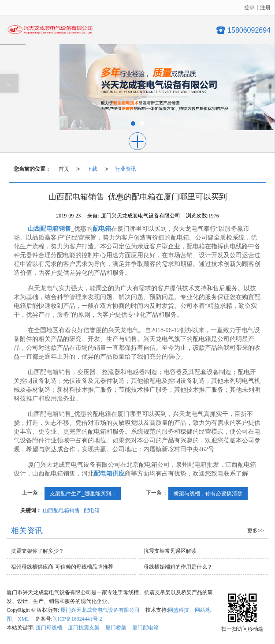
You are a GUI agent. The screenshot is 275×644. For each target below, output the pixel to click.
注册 (265, 7)
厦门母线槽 (49, 628)
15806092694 (249, 30)
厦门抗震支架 (84, 628)
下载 (92, 169)
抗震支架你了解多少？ (37, 551)
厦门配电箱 (145, 628)
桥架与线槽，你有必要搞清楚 (208, 494)
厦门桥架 (116, 628)
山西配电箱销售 (61, 510)
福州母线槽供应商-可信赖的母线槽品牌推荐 (62, 567)
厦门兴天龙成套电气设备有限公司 (100, 610)
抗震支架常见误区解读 (170, 551)
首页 (64, 169)
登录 (249, 7)
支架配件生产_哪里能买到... (83, 494)
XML (24, 619)
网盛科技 (178, 610)
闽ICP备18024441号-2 (77, 619)
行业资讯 (126, 169)
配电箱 (92, 510)
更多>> (256, 531)
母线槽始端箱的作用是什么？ (178, 567)
